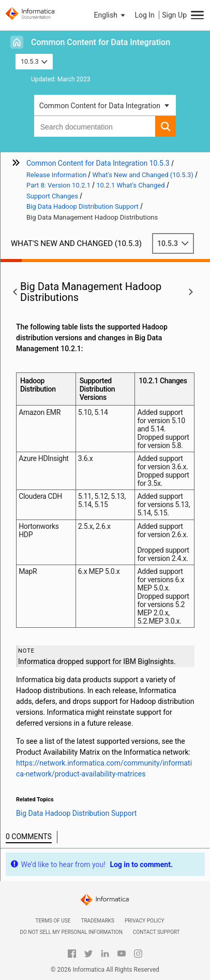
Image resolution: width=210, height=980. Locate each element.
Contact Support (156, 932)
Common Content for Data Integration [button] (100, 106)
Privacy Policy (144, 921)
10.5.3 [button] (34, 61)
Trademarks (97, 921)
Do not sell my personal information (71, 932)
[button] (111, 15)
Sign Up (174, 15)
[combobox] (95, 126)
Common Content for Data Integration (101, 42)
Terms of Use (53, 921)
